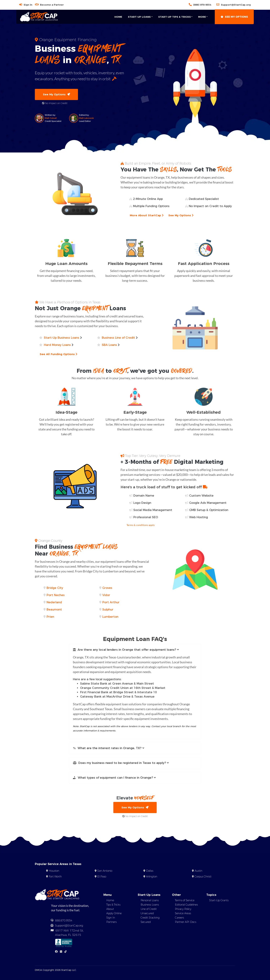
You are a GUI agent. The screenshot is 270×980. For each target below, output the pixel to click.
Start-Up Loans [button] (139, 17)
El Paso (102, 878)
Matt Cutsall (51, 118)
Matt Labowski (86, 118)
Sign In (28, 5)
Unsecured (147, 914)
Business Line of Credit (118, 338)
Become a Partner (52, 5)
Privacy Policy (183, 910)
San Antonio (105, 872)
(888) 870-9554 (202, 5)
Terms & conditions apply (141, 525)
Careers (179, 919)
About (110, 910)
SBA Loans (109, 345)
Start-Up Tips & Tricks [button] (175, 17)
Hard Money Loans (57, 345)
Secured (146, 923)
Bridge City (55, 588)
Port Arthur (111, 603)
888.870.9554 (64, 921)
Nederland (54, 603)
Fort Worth (55, 878)
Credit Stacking (150, 919)
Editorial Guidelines (186, 906)
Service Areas (183, 914)
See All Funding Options (59, 354)
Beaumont (54, 610)
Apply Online (114, 914)
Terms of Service (185, 901)
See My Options (234, 17)
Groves (107, 588)
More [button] (202, 17)
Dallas (150, 872)
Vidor (106, 595)
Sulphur (108, 610)
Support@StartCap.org (236, 5)
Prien (50, 617)
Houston (54, 872)
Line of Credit (149, 910)
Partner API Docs (186, 923)
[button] (135, 650)
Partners (111, 923)
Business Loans (150, 906)
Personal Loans (150, 901)
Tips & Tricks (113, 906)
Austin (198, 872)
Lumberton (110, 617)
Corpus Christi (203, 878)
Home (118, 17)
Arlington (152, 878)
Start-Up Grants (219, 901)
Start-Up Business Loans (62, 338)
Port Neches (56, 595)
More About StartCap (148, 216)
